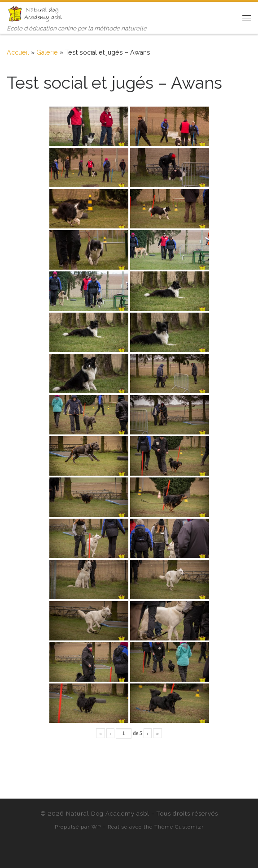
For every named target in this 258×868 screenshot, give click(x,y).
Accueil (18, 52)
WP (96, 827)
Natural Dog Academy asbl (108, 814)
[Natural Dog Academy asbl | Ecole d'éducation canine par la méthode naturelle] (36, 13)
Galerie (47, 52)
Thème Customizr (179, 827)
